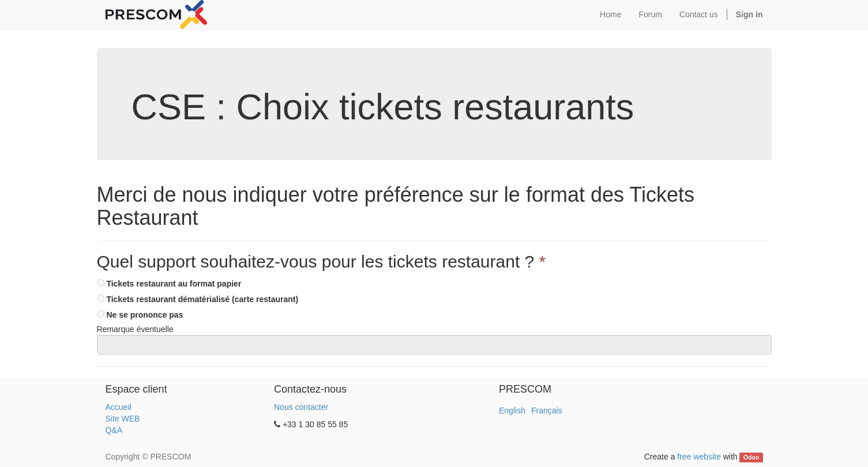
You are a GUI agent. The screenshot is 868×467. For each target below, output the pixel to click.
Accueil (119, 407)
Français (547, 410)
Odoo (751, 457)
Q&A (114, 430)
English (512, 410)
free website (699, 457)
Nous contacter (301, 407)
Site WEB (123, 419)
